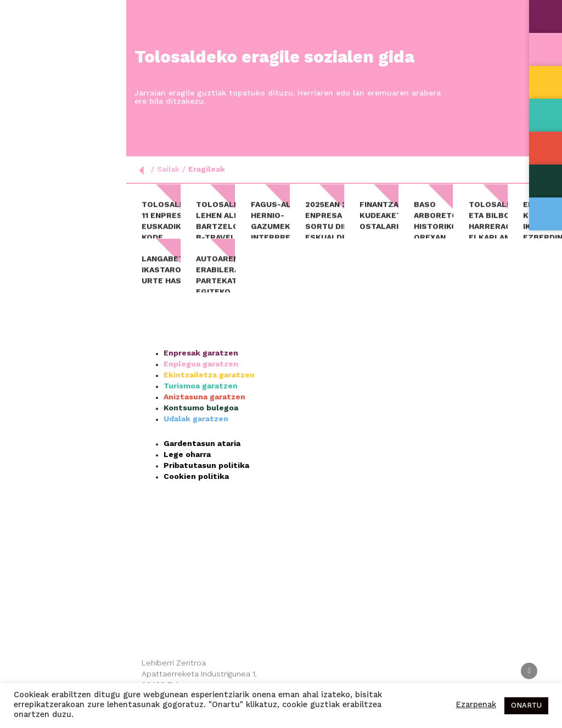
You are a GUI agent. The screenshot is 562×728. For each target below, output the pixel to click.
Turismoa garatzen (201, 398)
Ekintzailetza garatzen (209, 387)
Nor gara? (63, 102)
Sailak (63, 130)
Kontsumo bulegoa (201, 420)
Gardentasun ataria (202, 456)
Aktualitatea (35, 158)
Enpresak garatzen (201, 365)
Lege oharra (187, 467)
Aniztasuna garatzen (204, 409)
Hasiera (25, 74)
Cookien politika (196, 489)
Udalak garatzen (196, 431)
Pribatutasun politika (206, 478)
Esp (37, 242)
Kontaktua (31, 214)
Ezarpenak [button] (476, 705)
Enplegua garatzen (201, 376)
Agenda (24, 186)
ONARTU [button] (526, 706)
